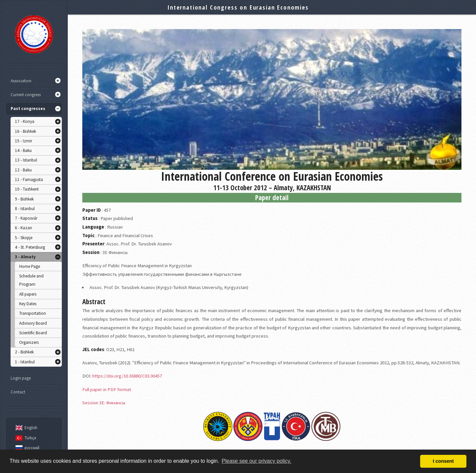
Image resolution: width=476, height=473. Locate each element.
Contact (18, 392)
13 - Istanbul (26, 160)
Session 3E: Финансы (104, 403)
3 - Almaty (25, 257)
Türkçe (25, 438)
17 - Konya (25, 121)
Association (21, 81)
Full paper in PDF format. (107, 389)
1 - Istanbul (25, 362)
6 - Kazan (23, 228)
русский (26, 448)
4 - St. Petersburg (30, 247)
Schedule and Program (31, 280)
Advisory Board (33, 323)
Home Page (30, 266)
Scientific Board (33, 333)
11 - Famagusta (29, 180)
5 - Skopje (24, 238)
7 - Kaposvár (26, 218)
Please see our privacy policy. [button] (257, 461)
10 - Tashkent (27, 189)
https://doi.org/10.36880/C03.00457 (127, 376)
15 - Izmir (23, 141)
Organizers (29, 342)
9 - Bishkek (24, 199)
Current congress (26, 95)
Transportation (33, 313)
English (25, 428)
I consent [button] (443, 461)
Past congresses (28, 109)
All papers (28, 294)
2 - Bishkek (24, 352)
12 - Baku (23, 170)
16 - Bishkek (25, 131)
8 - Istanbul (25, 209)
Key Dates (28, 304)
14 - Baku (23, 150)
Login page (21, 378)
